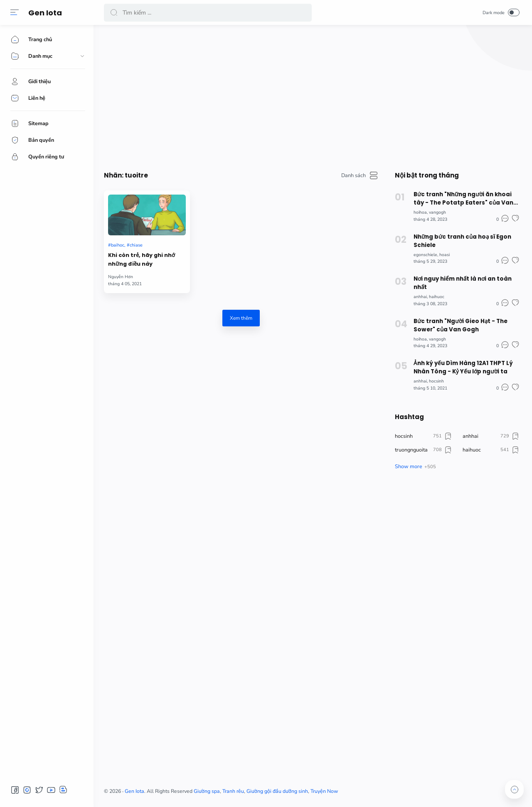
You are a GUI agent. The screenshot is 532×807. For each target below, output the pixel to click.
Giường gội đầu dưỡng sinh (277, 791)
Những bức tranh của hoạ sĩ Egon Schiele (462, 241)
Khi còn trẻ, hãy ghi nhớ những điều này (142, 259)
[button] (15, 12)
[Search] (208, 13)
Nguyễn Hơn (121, 277)
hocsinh (436, 381)
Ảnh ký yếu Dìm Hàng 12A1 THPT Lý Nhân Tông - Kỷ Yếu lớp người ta (463, 367)
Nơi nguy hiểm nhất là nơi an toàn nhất (463, 283)
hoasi (445, 255)
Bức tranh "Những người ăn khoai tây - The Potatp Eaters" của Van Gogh (463, 199)
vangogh (437, 212)
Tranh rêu (233, 791)
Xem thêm (241, 318)
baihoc (118, 245)
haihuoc (437, 297)
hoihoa (420, 212)
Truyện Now (324, 791)
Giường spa (207, 791)
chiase (136, 245)
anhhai (420, 297)
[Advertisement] (312, 96)
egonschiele (425, 255)
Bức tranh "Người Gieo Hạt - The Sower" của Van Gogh (461, 325)
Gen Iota (45, 13)
